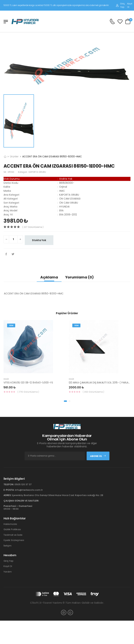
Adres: (7, 495)
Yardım (8, 572)
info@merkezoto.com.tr (29, 490)
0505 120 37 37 (23, 484)
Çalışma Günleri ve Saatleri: (21, 501)
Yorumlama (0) (79, 277)
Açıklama (49, 277)
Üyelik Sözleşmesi (14, 540)
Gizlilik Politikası (12, 529)
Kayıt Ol (130, 5)
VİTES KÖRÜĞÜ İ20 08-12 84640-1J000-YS (28, 383)
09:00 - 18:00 (18, 507)
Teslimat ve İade (13, 535)
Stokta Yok (39, 240)
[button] (65, 401)
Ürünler (14, 156)
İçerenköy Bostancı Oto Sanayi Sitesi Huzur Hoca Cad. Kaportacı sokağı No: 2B (57, 495)
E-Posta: (9, 490)
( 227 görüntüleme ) (33, 227)
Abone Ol (98, 456)
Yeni (11, 325)
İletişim (8, 546)
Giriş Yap (120, 5)
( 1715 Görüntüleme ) (28, 392)
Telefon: (9, 484)
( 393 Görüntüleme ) (93, 392)
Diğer (6, 379)
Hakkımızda (10, 524)
